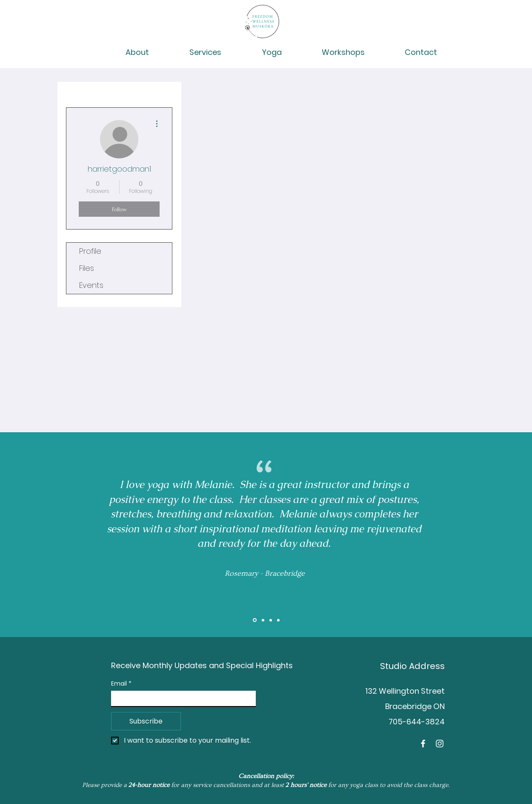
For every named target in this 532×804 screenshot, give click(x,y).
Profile (90, 251)
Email (121, 684)
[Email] (181, 698)
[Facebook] (423, 744)
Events (91, 285)
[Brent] (271, 620)
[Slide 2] (263, 620)
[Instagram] (440, 744)
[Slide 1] (255, 620)
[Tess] (278, 620)
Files (87, 268)
